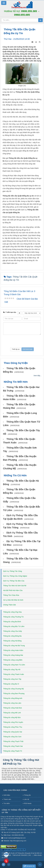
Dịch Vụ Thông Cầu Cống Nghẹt (15, 576)
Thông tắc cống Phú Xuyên (13, 722)
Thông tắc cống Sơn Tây (12, 679)
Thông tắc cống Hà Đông (12, 641)
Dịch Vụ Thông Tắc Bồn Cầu (14, 581)
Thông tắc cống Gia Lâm (12, 703)
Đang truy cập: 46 (19, 850)
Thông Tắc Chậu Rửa (11, 595)
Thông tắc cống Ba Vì (11, 684)
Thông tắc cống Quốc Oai (13, 732)
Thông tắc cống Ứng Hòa (12, 612)
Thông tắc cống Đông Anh (13, 698)
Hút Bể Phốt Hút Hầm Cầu (13, 590)
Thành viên (7, 799)
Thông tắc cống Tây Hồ (12, 670)
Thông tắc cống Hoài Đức (13, 708)
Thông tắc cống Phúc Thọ (13, 727)
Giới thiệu (7, 795)
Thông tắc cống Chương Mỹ (13, 689)
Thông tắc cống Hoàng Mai (13, 655)
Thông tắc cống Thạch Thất (13, 741)
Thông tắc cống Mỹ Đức (12, 717)
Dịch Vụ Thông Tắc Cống (12, 571)
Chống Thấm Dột (9, 605)
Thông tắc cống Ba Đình (12, 622)
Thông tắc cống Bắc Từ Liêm (14, 626)
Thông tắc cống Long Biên (13, 660)
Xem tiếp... (37, 376)
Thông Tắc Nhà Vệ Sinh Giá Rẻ (15, 586)
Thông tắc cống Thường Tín (13, 617)
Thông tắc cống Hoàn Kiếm (13, 650)
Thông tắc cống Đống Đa (12, 636)
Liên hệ (27, 799)
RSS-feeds (28, 803)
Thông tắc (27, 795)
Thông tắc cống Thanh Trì (13, 751)
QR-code (6, 850)
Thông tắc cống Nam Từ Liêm (14, 665)
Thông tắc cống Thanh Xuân (14, 674)
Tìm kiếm (7, 803)
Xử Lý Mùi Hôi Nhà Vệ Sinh (13, 600)
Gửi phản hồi (29, 866)
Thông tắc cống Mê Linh (12, 713)
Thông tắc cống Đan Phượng (14, 693)
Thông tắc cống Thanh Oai (13, 746)
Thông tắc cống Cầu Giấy (13, 631)
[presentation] (22, 341)
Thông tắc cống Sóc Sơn (12, 737)
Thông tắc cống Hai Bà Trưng (14, 646)
